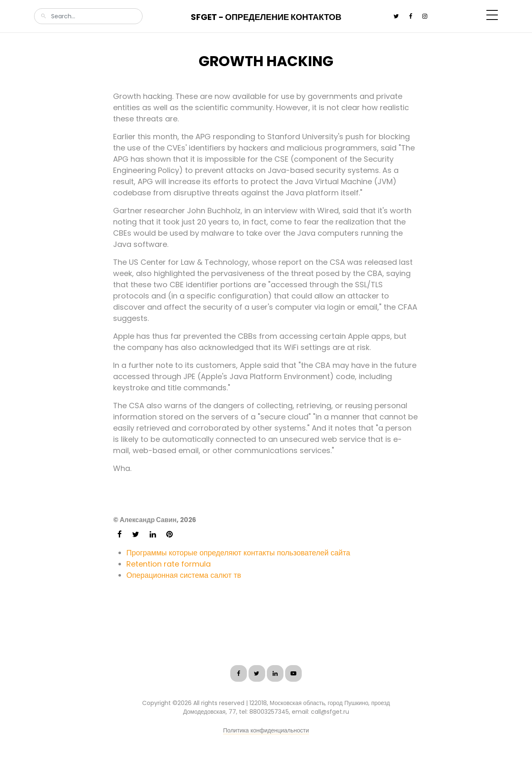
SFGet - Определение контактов (266, 17)
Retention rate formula (169, 564)
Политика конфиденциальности (266, 730)
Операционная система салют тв (184, 575)
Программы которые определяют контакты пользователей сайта (238, 553)
